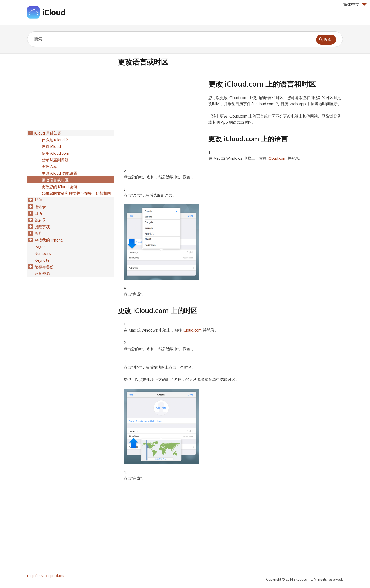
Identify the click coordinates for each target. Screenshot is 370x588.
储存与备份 (44, 267)
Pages (40, 247)
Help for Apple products (46, 576)
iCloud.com (277, 158)
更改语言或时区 (55, 180)
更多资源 (42, 273)
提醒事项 (42, 227)
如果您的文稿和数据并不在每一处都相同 (76, 193)
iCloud (54, 12)
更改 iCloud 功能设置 (59, 173)
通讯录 (40, 207)
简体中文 (355, 4)
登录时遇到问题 (55, 160)
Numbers (43, 253)
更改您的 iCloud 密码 (59, 186)
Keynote (42, 260)
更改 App (49, 166)
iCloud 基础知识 (48, 133)
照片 (38, 233)
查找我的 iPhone (49, 240)
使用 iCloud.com (55, 153)
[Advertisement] (161, 115)
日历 (38, 213)
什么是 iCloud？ (55, 140)
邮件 (38, 200)
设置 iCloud (51, 146)
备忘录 (40, 220)
